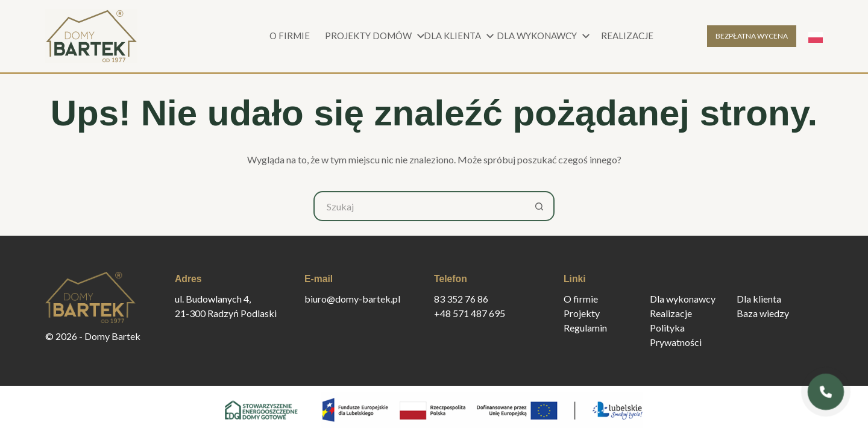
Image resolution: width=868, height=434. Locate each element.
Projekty (582, 313)
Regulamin (585, 328)
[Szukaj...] (419, 206)
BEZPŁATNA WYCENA (752, 36)
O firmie (290, 36)
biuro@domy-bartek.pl (352, 299)
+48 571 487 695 (470, 313)
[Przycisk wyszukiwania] (539, 206)
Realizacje (627, 36)
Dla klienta (461, 36)
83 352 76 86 (461, 299)
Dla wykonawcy (542, 36)
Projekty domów (374, 36)
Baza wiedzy (763, 313)
